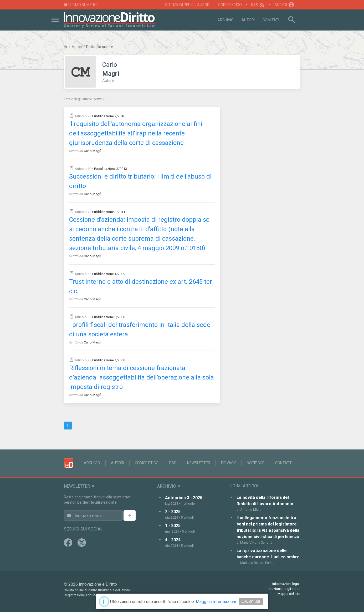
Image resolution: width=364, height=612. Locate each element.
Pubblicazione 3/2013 (111, 169)
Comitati (271, 20)
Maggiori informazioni (216, 602)
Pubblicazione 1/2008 (109, 360)
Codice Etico (230, 5)
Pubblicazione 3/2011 (109, 212)
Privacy (229, 463)
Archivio (225, 20)
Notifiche (256, 463)
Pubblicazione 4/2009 (109, 274)
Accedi (284, 5)
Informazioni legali (286, 584)
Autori (248, 20)
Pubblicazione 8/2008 (109, 317)
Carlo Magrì (93, 151)
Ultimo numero (80, 5)
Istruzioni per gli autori (187, 5)
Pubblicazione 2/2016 (109, 116)
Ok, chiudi (251, 601)
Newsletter (199, 463)
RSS (258, 5)
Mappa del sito (289, 594)
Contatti (284, 463)
